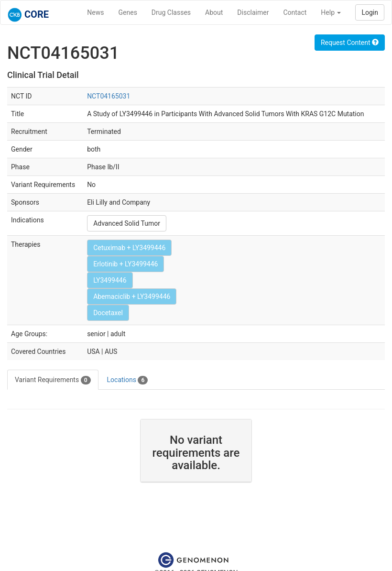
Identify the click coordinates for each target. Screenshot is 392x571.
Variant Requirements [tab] (53, 380)
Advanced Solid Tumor (127, 223)
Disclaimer (253, 12)
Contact (295, 12)
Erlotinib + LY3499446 (125, 264)
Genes (128, 12)
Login (370, 12)
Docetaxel (108, 313)
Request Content (350, 43)
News (95, 12)
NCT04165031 (109, 96)
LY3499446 (110, 280)
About (214, 12)
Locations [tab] (128, 380)
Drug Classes (171, 12)
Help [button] (331, 12)
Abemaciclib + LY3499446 (132, 296)
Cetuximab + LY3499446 (129, 248)
